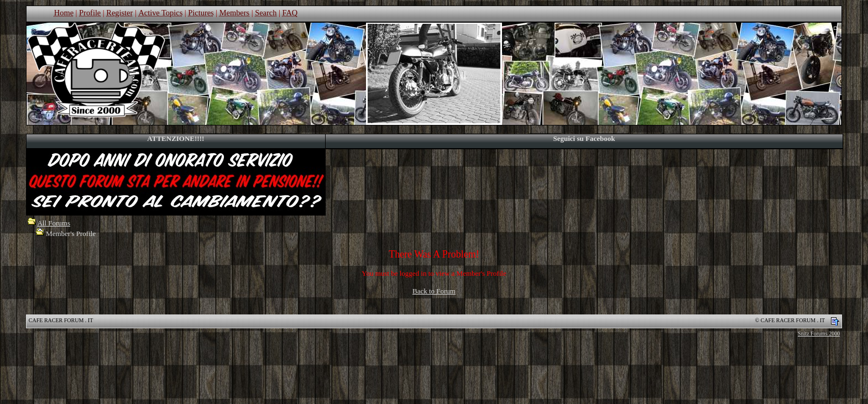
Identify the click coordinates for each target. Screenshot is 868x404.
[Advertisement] (434, 374)
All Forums (54, 223)
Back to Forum (434, 291)
